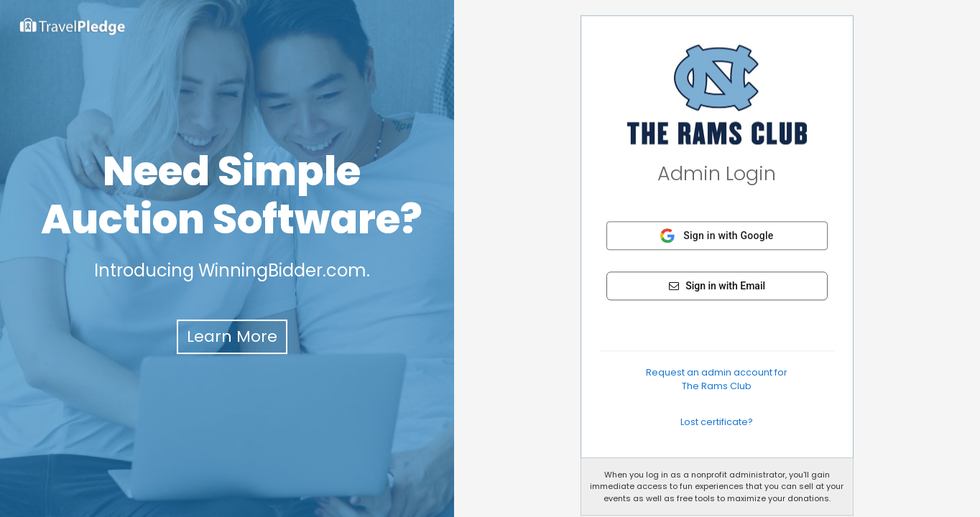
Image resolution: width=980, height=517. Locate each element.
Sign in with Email (717, 286)
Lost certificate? (717, 422)
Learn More (232, 336)
